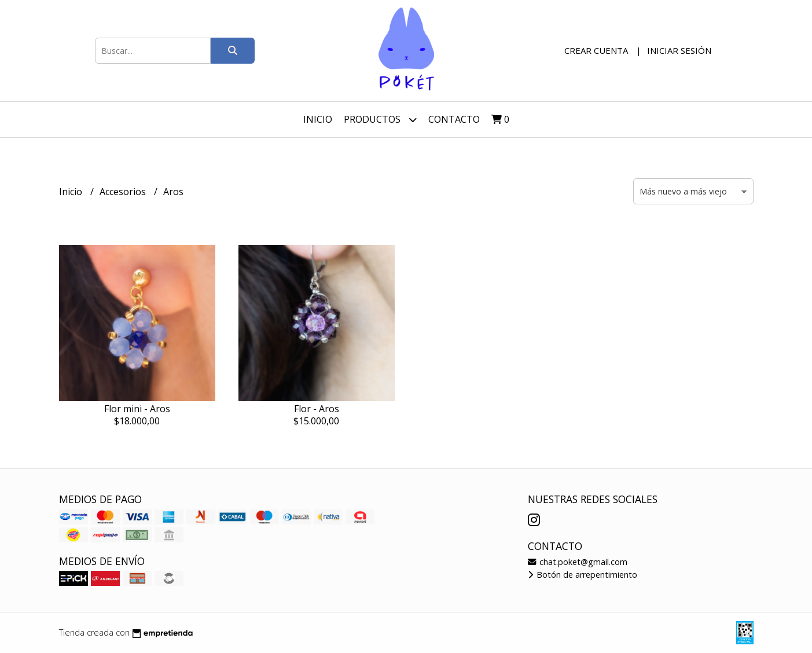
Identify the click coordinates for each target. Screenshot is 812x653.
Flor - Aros (317, 409)
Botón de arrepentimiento (583, 575)
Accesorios (124, 192)
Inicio (318, 119)
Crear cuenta (596, 50)
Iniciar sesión (679, 50)
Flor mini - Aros (137, 409)
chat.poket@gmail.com (578, 562)
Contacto (454, 119)
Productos (380, 120)
